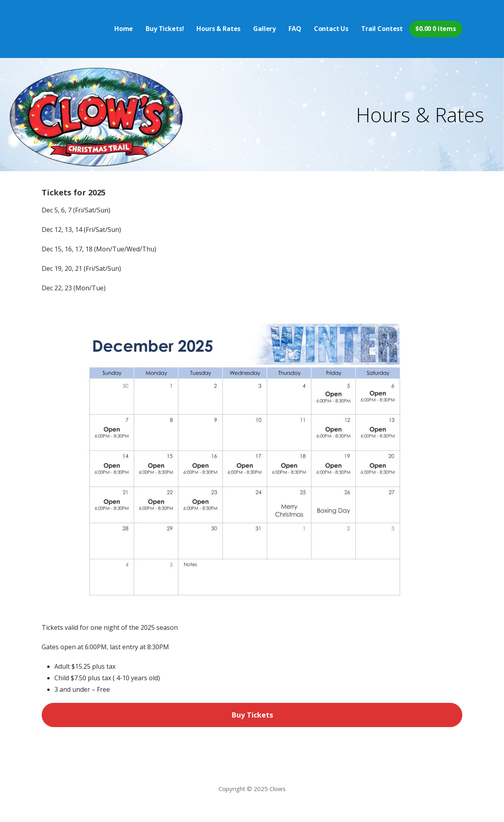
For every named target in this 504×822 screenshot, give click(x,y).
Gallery (265, 29)
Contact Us (331, 29)
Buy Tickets (252, 715)
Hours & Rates (218, 29)
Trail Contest (382, 29)
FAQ (295, 29)
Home (124, 29)
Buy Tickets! (165, 29)
